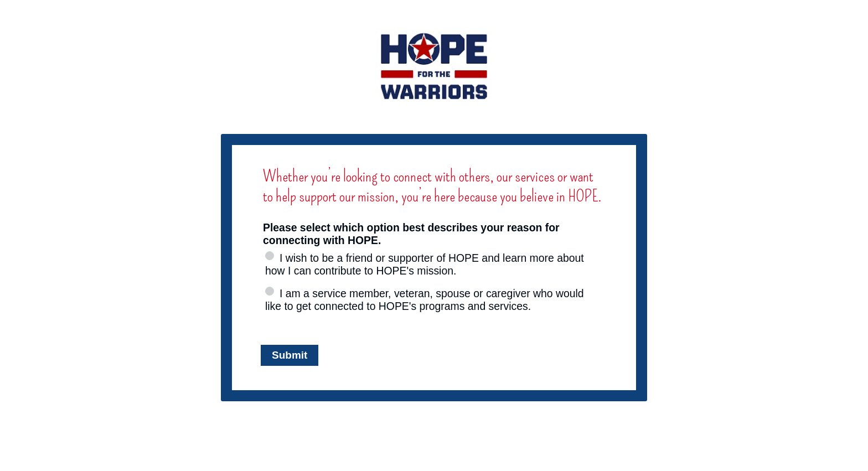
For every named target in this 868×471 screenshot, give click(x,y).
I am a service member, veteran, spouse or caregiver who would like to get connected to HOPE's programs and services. (425, 300)
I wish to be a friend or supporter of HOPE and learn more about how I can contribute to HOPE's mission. (425, 264)
